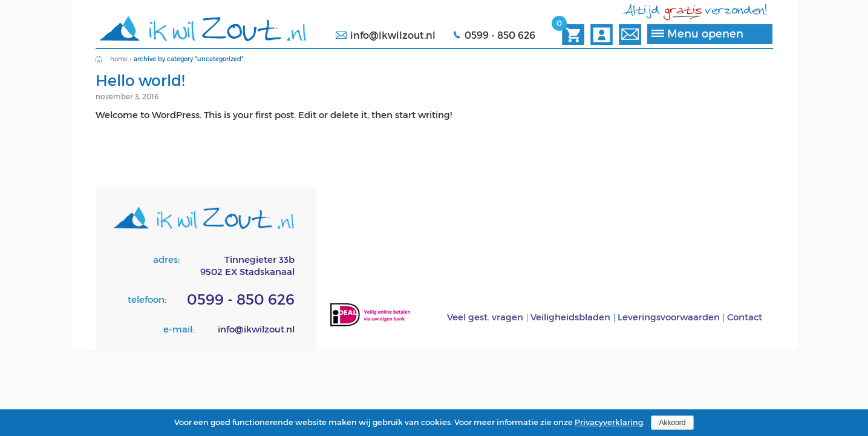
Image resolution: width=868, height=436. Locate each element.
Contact (745, 317)
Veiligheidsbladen (570, 317)
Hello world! (140, 80)
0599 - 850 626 (500, 35)
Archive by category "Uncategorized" (189, 59)
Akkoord (672, 423)
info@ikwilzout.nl (393, 35)
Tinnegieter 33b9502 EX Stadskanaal (247, 265)
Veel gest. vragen (485, 317)
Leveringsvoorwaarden (669, 317)
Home (119, 59)
